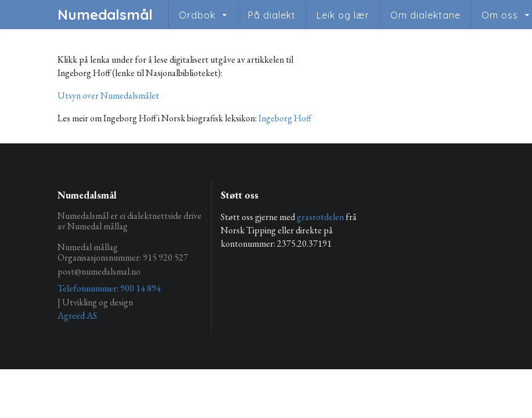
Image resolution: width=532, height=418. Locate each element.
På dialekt (272, 15)
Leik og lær (343, 15)
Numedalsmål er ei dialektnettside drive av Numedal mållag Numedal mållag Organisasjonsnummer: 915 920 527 (130, 237)
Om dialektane (425, 15)
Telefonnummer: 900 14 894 (109, 288)
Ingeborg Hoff (285, 118)
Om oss (500, 15)
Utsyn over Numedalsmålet (108, 96)
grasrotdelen (320, 217)
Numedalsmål (105, 15)
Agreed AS (77, 316)
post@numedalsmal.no (99, 271)
